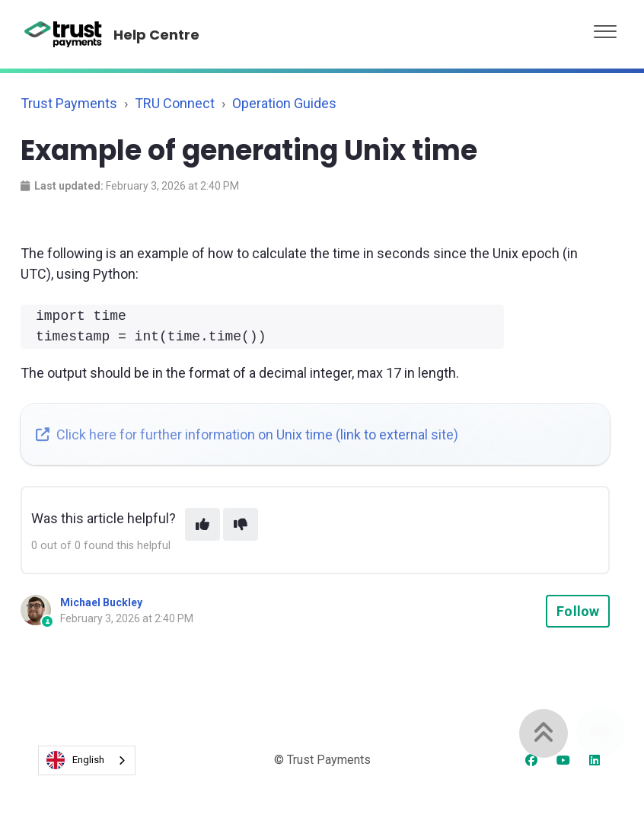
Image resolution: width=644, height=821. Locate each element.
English (75, 760)
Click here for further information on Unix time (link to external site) (247, 434)
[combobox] (87, 760)
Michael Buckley (101, 602)
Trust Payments (69, 103)
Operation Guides (284, 103)
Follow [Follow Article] (578, 611)
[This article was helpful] (202, 524)
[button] (605, 28)
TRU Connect (175, 103)
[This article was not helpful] (241, 524)
